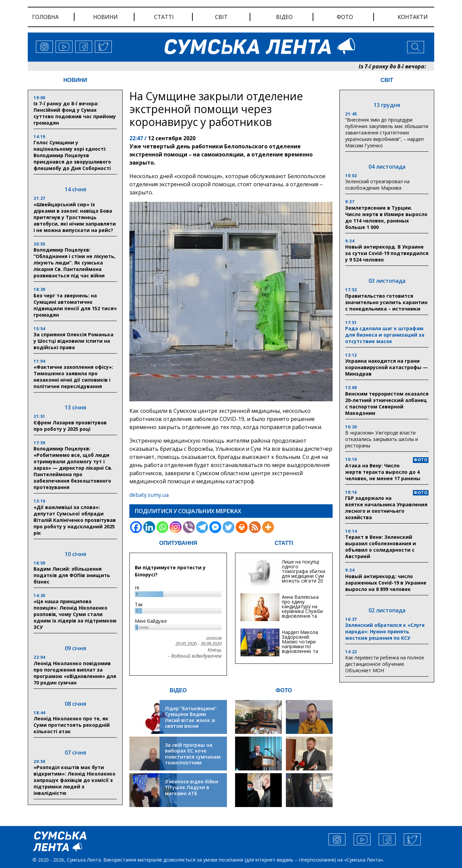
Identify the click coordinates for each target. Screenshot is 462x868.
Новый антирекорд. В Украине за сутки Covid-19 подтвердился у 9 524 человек (387, 253)
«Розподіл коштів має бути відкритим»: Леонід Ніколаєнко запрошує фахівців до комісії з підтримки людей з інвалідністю (75, 780)
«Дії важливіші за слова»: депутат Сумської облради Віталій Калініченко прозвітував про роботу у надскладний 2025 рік (75, 520)
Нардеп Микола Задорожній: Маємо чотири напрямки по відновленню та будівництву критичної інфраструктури (300, 649)
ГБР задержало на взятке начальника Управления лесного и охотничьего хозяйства (386, 508)
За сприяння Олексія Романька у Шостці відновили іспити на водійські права (73, 341)
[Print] (242, 527)
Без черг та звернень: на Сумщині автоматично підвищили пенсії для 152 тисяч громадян (75, 305)
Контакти (413, 17)
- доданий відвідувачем (195, 656)
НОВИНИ (75, 80)
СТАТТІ (284, 543)
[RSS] (255, 527)
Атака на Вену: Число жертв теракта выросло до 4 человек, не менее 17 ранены (383, 472)
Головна (45, 17)
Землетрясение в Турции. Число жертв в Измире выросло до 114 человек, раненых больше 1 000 (386, 217)
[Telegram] (202, 527)
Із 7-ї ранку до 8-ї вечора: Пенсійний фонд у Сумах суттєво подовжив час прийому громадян (75, 113)
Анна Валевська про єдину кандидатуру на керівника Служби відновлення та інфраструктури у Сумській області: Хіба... (302, 613)
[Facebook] (136, 527)
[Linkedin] (149, 527)
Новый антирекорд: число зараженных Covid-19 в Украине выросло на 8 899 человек (386, 583)
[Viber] (189, 527)
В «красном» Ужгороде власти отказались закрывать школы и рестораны (382, 439)
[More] (268, 527)
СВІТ (387, 80)
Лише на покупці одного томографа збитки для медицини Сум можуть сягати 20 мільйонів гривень (303, 574)
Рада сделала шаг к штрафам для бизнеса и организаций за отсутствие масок (385, 335)
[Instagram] (176, 527)
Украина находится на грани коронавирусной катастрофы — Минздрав (386, 367)
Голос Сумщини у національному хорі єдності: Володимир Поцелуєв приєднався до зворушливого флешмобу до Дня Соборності (72, 155)
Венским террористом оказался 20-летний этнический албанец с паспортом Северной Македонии (387, 403)
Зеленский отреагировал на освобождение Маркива (377, 185)
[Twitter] (228, 527)
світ (221, 17)
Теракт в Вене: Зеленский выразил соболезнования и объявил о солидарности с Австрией (381, 547)
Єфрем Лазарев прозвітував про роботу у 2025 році (70, 426)
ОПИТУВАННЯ (178, 543)
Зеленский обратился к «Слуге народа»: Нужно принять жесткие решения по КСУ (385, 631)
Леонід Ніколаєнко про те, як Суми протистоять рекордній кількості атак (72, 725)
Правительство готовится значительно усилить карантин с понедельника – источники (386, 302)
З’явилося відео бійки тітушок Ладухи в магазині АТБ (192, 787)
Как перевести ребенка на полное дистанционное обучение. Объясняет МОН (385, 664)
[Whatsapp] (162, 527)
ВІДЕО (178, 690)
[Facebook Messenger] (215, 527)
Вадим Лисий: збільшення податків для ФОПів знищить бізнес (72, 575)
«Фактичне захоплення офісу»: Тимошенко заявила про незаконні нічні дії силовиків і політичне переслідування (73, 377)
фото (345, 17)
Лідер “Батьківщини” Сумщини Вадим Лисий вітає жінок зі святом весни (191, 717)
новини (106, 17)
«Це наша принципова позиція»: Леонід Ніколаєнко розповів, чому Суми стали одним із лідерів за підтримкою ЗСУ (75, 614)
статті (164, 17)
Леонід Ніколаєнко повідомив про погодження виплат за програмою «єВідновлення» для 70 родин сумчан (75, 673)
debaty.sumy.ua (149, 495)
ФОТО (284, 690)
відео (284, 17)
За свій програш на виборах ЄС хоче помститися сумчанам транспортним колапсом (193, 757)
